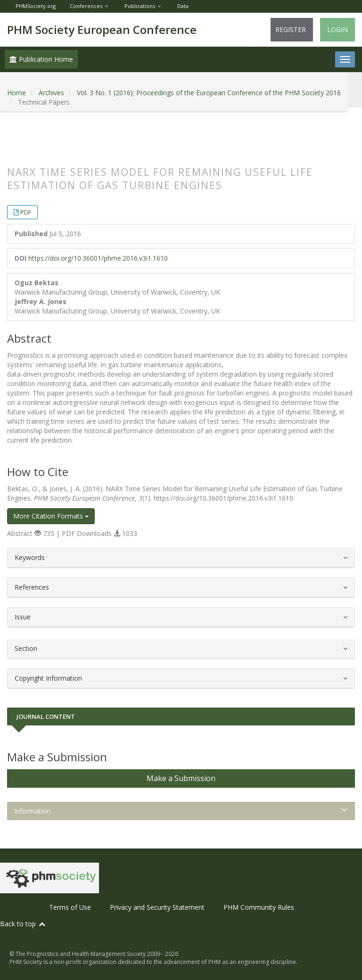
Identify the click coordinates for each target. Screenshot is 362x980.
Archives (51, 93)
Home (16, 93)
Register (291, 29)
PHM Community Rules (259, 907)
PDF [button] (26, 212)
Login (337, 29)
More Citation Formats (51, 516)
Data (183, 6)
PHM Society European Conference (102, 29)
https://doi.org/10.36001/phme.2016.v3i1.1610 (98, 258)
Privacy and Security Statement (157, 907)
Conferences (86, 6)
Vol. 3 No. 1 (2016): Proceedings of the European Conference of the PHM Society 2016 (209, 93)
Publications (140, 6)
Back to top (23, 924)
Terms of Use (70, 907)
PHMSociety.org (36, 6)
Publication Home (41, 59)
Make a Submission (181, 778)
